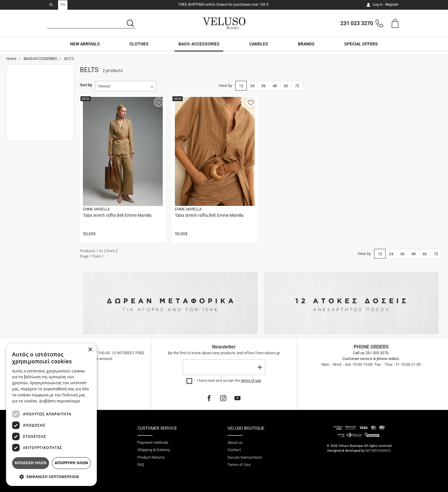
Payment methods (153, 442)
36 (263, 86)
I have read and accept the (229, 381)
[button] (159, 102)
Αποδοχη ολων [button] (31, 463)
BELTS (25, 83)
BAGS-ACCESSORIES (199, 48)
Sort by (86, 85)
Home (11, 59)
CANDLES (259, 48)
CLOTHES (139, 48)
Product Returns (151, 457)
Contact (234, 450)
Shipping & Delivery (154, 450)
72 (297, 86)
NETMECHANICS (378, 451)
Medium (27, 131)
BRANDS (306, 48)
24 (252, 86)
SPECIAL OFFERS (361, 48)
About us (235, 442)
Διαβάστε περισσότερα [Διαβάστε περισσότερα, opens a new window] (60, 401)
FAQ (141, 465)
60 (286, 86)
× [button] (90, 350)
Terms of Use (239, 465)
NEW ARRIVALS (85, 48)
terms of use (251, 381)
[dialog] (51, 415)
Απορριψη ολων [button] (71, 463)
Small (25, 122)
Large (25, 139)
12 (241, 86)
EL (51, 5)
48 (275, 86)
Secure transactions (245, 457)
